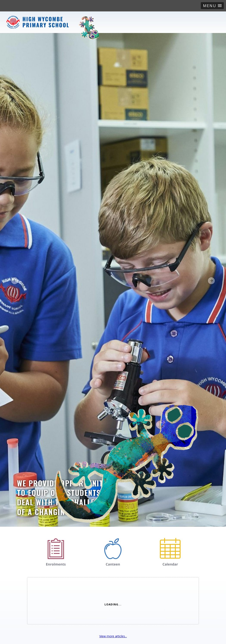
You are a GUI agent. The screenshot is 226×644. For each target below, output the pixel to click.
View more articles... (113, 636)
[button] (212, 6)
